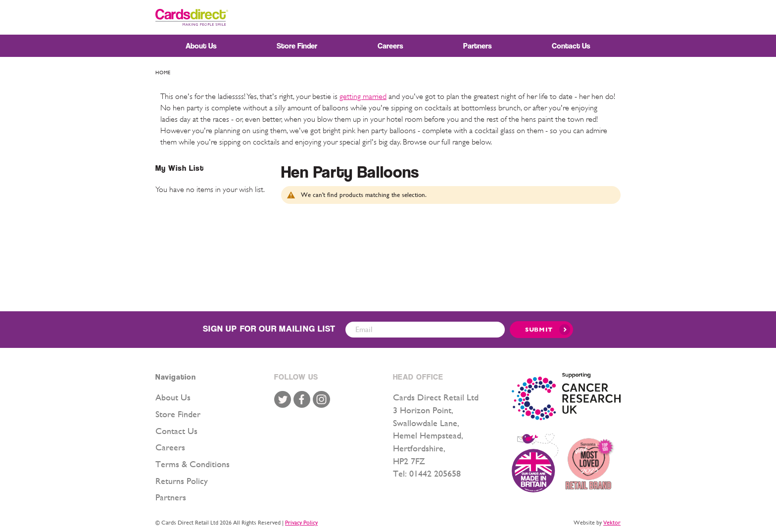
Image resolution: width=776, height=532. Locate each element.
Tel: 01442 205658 (427, 473)
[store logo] (192, 17)
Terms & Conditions (193, 464)
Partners (171, 497)
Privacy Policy (301, 523)
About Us (173, 397)
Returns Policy (182, 481)
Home (163, 73)
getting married (363, 97)
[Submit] (541, 330)
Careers (170, 447)
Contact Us (176, 431)
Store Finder (178, 414)
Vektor (612, 523)
